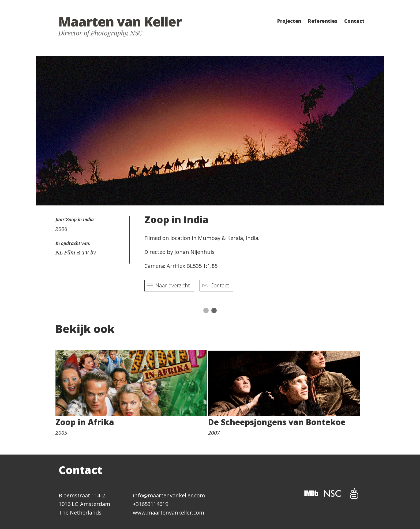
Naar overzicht (173, 285)
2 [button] (214, 310)
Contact (354, 21)
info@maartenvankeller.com (169, 495)
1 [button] (206, 310)
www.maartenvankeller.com (168, 513)
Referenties (323, 21)
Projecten (289, 21)
